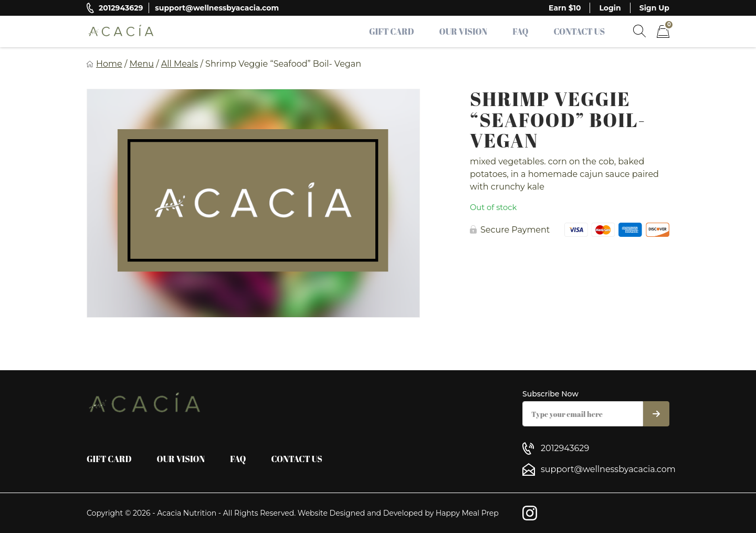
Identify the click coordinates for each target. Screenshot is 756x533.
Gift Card (392, 32)
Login (610, 8)
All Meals (180, 64)
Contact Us (579, 32)
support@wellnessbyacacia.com (217, 8)
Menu (141, 64)
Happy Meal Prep (467, 513)
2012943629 (121, 8)
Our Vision (464, 32)
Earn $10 (565, 8)
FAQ (520, 32)
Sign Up (654, 8)
